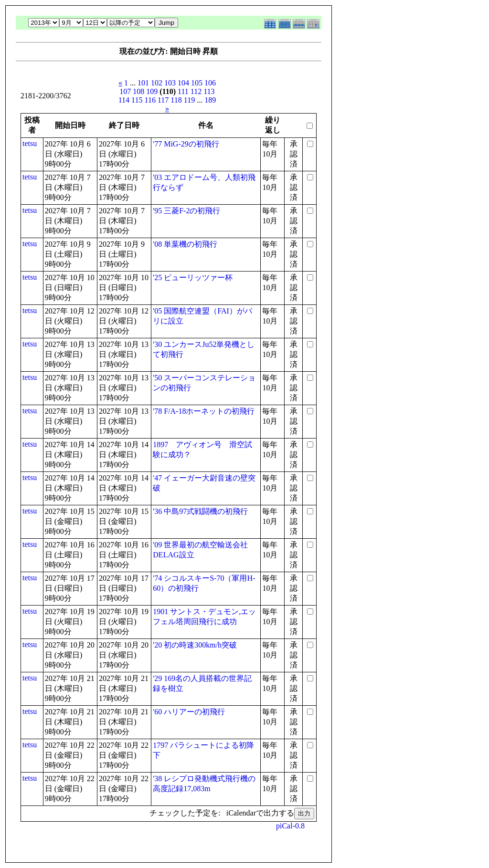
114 (124, 100)
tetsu (30, 143)
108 (138, 91)
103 (170, 83)
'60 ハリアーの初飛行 (189, 712)
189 (210, 100)
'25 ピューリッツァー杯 (193, 277)
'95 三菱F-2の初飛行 (186, 211)
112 (196, 91)
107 (125, 91)
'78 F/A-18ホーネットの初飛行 (204, 411)
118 (176, 100)
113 (209, 91)
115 (137, 100)
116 (150, 100)
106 (210, 83)
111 (183, 91)
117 (163, 100)
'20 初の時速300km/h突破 (195, 645)
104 (183, 83)
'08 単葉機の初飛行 (185, 244)
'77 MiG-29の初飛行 (186, 144)
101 (143, 83)
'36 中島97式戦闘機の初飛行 (200, 511)
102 (157, 83)
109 (152, 91)
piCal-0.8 (290, 826)
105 (197, 83)
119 (189, 100)
